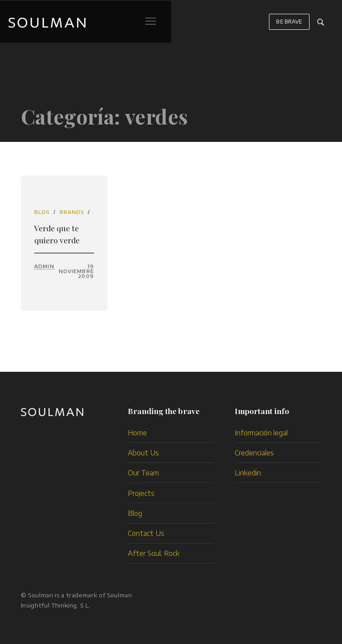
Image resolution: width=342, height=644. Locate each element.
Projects (141, 493)
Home (137, 433)
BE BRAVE (289, 26)
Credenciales (254, 453)
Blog (42, 212)
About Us (143, 453)
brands (72, 212)
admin (44, 266)
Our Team (143, 473)
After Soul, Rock (154, 553)
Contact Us (146, 533)
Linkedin (248, 473)
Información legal (261, 433)
